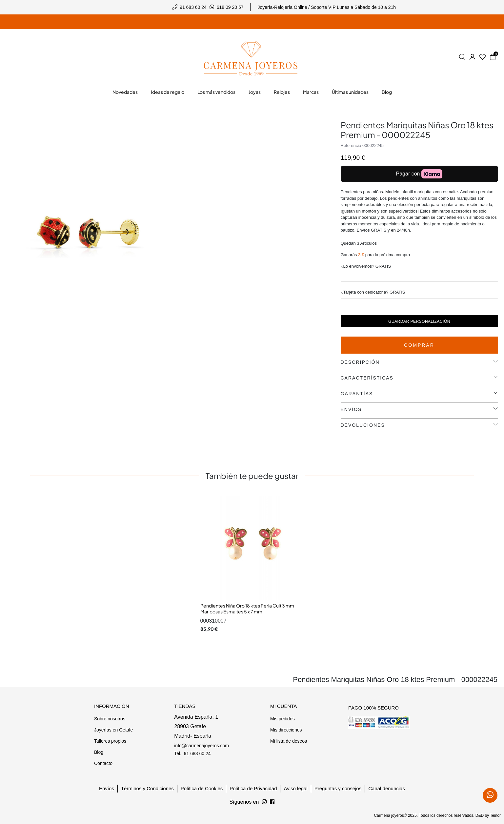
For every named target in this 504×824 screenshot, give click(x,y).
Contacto (103, 763)
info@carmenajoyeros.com (202, 746)
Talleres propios (110, 741)
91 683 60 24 (193, 7)
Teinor (495, 815)
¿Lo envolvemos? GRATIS (366, 266)
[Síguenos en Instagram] (272, 802)
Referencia (351, 145)
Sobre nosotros (110, 719)
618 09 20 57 (230, 7)
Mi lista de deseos (289, 741)
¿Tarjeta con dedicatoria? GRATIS (373, 292)
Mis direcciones (286, 730)
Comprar (419, 345)
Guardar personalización (419, 321)
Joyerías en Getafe (113, 730)
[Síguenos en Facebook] (264, 802)
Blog (99, 752)
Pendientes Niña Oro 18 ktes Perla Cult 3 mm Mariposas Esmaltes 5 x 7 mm (247, 608)
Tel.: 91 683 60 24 (192, 753)
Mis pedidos (282, 719)
